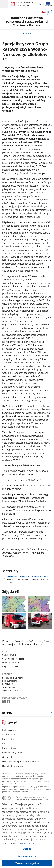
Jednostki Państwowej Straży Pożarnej (25, 4)
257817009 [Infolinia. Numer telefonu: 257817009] (7, 684)
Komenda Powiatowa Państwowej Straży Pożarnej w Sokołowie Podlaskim (27, 21)
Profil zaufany (9, 739)
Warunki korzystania (12, 753)
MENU (27, 33)
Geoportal (7, 757)
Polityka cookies (10, 730)
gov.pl (10, 722)
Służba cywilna (9, 734)
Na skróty (7, 713)
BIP (4, 744)
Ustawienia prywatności (14, 766)
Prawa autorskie (10, 748)
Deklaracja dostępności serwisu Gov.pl (21, 762)
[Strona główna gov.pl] (13, 4)
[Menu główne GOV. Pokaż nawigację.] (4, 4)
